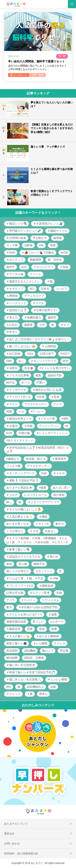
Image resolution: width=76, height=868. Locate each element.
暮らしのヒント (19, 75)
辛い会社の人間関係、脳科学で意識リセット (36, 61)
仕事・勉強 (37, 75)
